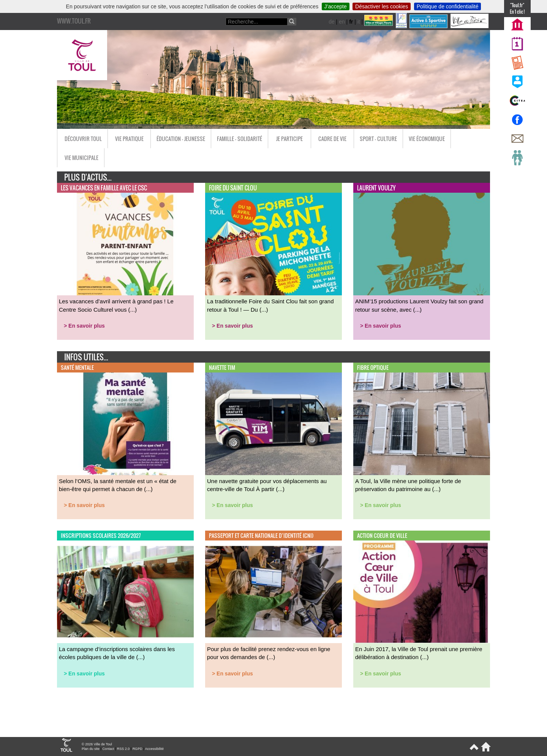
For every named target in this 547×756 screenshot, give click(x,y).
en (342, 22)
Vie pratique (129, 139)
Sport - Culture (378, 139)
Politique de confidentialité (448, 6)
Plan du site (91, 749)
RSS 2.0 (123, 749)
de (332, 22)
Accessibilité (154, 749)
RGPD (138, 749)
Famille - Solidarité (240, 139)
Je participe (289, 139)
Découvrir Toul (83, 139)
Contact (108, 749)
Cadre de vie (332, 139)
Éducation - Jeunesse (181, 139)
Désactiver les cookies (382, 6)
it (359, 22)
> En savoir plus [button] (84, 326)
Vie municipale (81, 158)
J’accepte (336, 6)
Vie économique (427, 139)
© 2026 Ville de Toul (97, 744)
